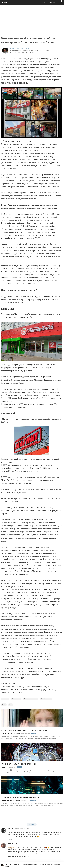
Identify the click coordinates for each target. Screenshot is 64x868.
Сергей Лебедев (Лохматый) (10, 734)
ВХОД (45, 3)
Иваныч (4, 767)
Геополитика (5, 699)
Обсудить (32, 824)
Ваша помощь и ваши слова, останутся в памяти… (25, 730)
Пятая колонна (16, 699)
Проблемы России (46, 699)
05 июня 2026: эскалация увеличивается (20, 797)
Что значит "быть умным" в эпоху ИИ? (19, 764)
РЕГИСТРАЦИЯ (54, 3)
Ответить (10, 839)
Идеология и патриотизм (31, 699)
